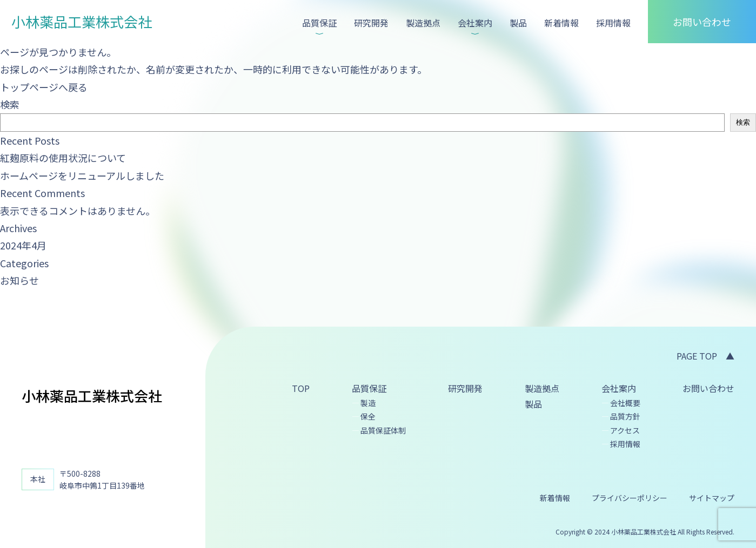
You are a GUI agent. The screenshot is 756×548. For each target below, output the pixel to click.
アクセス (625, 430)
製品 (518, 23)
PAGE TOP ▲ (705, 356)
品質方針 (625, 416)
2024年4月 (23, 245)
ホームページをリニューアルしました (82, 175)
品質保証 (319, 23)
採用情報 (613, 23)
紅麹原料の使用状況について (63, 158)
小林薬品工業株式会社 (82, 21)
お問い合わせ (702, 22)
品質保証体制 (383, 430)
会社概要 (625, 403)
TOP (301, 388)
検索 (10, 104)
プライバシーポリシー (630, 498)
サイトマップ (712, 498)
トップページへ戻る (44, 87)
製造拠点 (423, 23)
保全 (368, 416)
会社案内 (475, 23)
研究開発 (371, 23)
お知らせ (19, 280)
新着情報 (561, 23)
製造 (368, 403)
